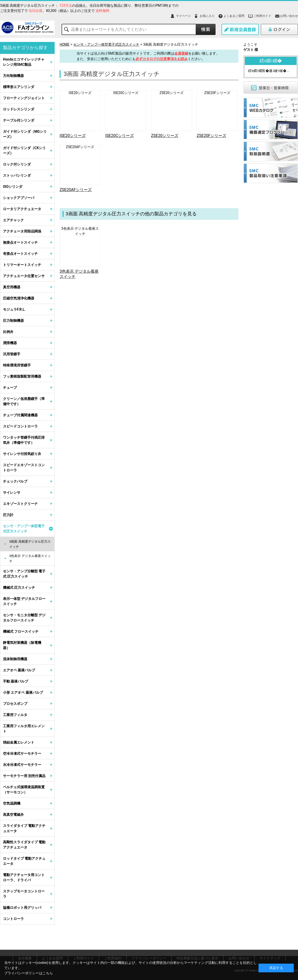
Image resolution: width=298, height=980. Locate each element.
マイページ (183, 16)
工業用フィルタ (15, 715)
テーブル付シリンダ (19, 120)
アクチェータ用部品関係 (22, 231)
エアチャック (13, 220)
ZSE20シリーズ (171, 93)
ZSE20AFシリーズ (80, 147)
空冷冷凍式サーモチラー (22, 753)
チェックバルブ (15, 481)
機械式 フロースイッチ (21, 631)
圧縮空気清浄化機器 (19, 298)
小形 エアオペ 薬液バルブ (23, 692)
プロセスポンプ (15, 704)
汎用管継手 (12, 354)
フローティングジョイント (24, 98)
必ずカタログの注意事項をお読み (162, 59)
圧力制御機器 (13, 321)
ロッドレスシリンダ (19, 109)
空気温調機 (12, 803)
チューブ (10, 388)
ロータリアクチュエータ (22, 209)
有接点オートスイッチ (20, 254)
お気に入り (207, 16)
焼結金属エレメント (19, 742)
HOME (65, 44)
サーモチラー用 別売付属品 (24, 776)
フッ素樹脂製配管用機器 (22, 376)
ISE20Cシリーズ (126, 93)
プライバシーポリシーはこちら (29, 973)
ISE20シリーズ (80, 93)
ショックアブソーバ (19, 198)
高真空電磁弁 (13, 815)
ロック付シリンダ (17, 164)
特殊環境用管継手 (17, 365)
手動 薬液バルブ (16, 681)
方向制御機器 (13, 76)
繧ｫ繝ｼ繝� (271, 61)
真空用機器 (12, 287)
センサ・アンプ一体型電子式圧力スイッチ (106, 44)
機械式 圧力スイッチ (19, 588)
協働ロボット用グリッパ (22, 908)
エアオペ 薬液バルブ (19, 670)
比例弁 (8, 332)
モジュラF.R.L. (14, 309)
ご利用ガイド (262, 16)
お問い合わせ (289, 16)
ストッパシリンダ (17, 175)
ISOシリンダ (13, 187)
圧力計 (8, 515)
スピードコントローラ (20, 426)
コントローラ (13, 919)
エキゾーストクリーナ (20, 504)
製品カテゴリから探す (25, 48)
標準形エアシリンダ (19, 87)
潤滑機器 (10, 343)
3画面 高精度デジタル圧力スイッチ (170, 44)
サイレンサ (12, 492)
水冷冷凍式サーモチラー (22, 765)
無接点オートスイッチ (20, 242)
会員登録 (181, 53)
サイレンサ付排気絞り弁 (22, 454)
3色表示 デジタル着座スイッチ (30, 558)
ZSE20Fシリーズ (217, 93)
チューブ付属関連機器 (20, 415)
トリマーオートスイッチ (22, 265)
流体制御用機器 (15, 659)
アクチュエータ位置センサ (24, 276)
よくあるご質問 (234, 16)
